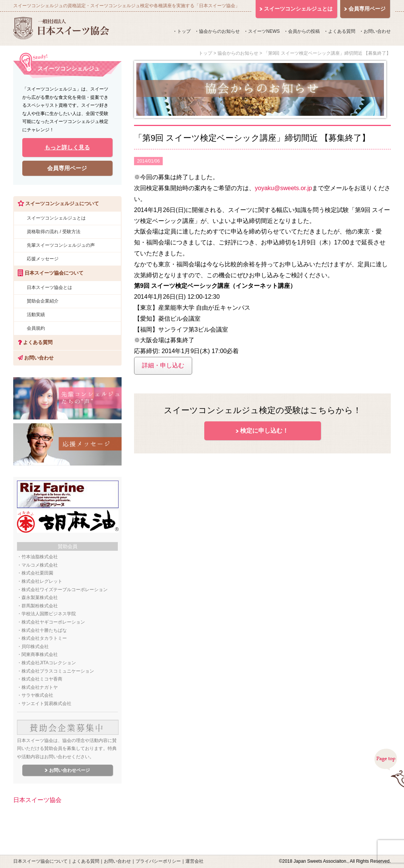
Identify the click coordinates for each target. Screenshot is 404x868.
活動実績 (36, 315)
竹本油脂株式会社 (40, 557)
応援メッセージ (43, 259)
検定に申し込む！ (264, 431)
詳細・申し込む (163, 365)
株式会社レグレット (42, 581)
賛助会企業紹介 (43, 301)
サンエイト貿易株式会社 (46, 704)
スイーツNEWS (264, 31)
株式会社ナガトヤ (40, 687)
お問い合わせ (377, 31)
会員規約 (36, 328)
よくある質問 (342, 31)
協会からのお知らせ (219, 31)
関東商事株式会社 (40, 654)
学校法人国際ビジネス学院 (49, 614)
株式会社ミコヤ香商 (42, 679)
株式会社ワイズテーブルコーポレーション (65, 590)
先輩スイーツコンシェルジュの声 (61, 245)
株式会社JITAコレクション (49, 663)
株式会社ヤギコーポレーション (53, 622)
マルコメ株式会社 (40, 565)
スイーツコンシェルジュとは (56, 218)
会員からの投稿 (304, 31)
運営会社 (194, 861)
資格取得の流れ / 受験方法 (54, 232)
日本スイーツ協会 (37, 800)
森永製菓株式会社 (40, 598)
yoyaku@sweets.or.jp (283, 188)
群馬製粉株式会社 (40, 606)
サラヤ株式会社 (37, 695)
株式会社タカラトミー (44, 638)
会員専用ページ (67, 168)
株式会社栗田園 (37, 573)
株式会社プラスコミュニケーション (58, 671)
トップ (184, 31)
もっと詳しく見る (67, 147)
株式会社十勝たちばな (44, 630)
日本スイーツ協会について (40, 861)
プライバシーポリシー (158, 861)
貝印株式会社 (35, 647)
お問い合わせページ (69, 770)
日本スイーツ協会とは (49, 287)
